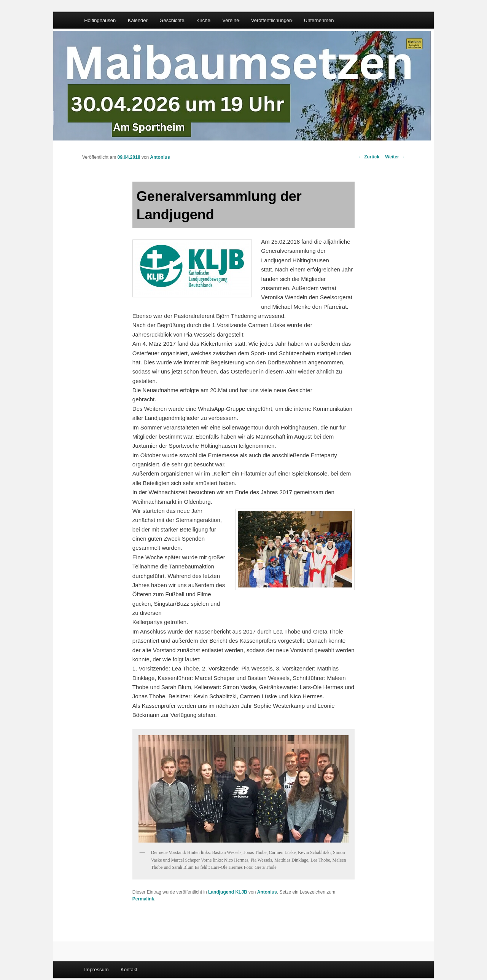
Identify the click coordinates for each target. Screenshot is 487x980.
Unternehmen (319, 20)
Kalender (138, 20)
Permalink (143, 899)
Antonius (160, 157)
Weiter (395, 157)
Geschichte (172, 20)
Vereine (231, 20)
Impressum (96, 970)
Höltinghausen (100, 20)
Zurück (369, 157)
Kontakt (129, 970)
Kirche (203, 20)
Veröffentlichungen (271, 20)
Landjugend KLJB (228, 892)
